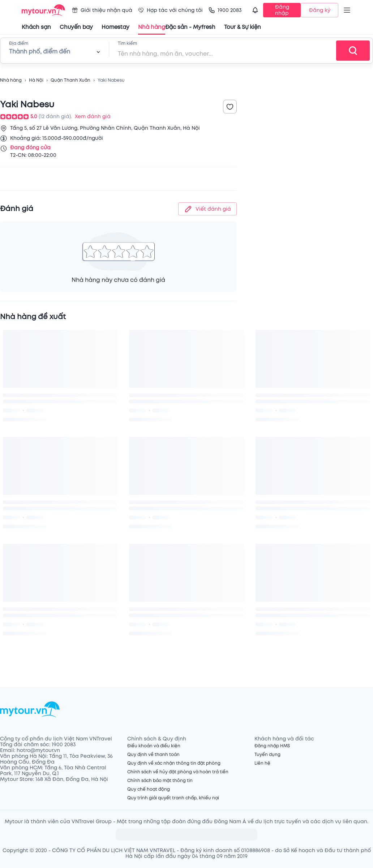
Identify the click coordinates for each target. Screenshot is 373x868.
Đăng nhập (282, 10)
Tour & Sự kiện (243, 27)
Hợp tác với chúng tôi (170, 10)
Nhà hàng (11, 80)
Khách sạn (36, 27)
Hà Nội (36, 80)
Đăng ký (320, 10)
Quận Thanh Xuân (70, 80)
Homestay (115, 27)
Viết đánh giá (207, 209)
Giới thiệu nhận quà (102, 10)
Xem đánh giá (93, 117)
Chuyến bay (76, 27)
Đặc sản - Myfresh (190, 27)
